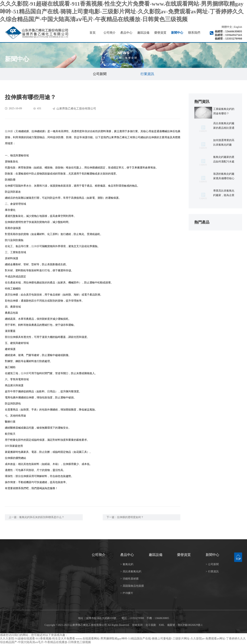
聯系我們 (194, 33)
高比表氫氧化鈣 (131, 571)
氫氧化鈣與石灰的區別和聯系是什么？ (42, 517)
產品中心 (126, 33)
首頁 (93, 33)
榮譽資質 (160, 33)
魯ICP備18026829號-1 (190, 625)
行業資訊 (147, 74)
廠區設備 (143, 33)
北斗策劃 (151, 625)
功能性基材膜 (129, 579)
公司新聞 (100, 74)
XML (162, 625)
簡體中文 (227, 27)
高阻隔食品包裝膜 (132, 586)
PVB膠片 (127, 593)
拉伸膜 (9, 131)
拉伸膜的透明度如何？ (130, 517)
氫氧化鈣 (127, 564)
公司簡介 (110, 33)
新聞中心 (177, 33)
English (238, 27)
